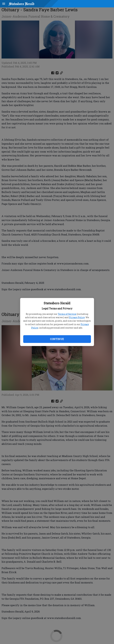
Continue (57, 339)
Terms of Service (67, 314)
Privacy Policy (77, 317)
